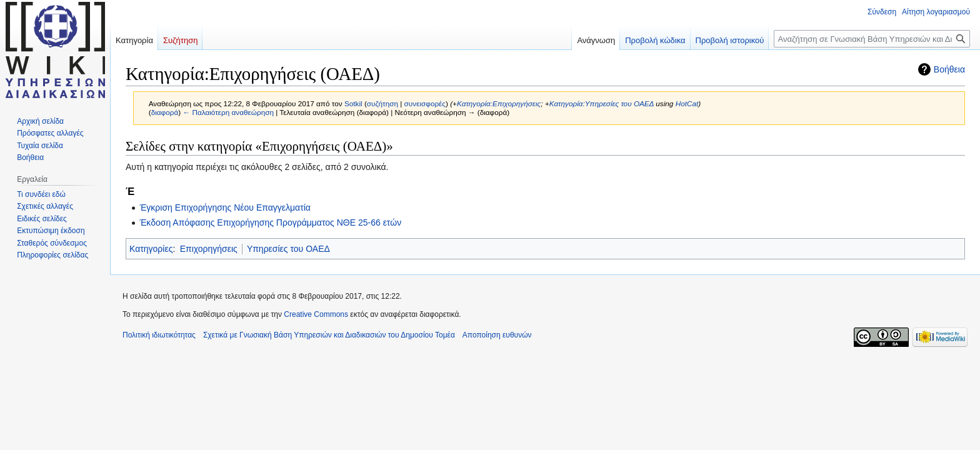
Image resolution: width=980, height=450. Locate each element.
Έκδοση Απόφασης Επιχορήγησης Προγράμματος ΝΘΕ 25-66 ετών (270, 222)
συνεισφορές (425, 103)
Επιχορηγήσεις (209, 249)
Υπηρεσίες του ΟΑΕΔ (288, 249)
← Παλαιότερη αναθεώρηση (228, 112)
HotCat (687, 103)
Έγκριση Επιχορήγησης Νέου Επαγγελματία (225, 207)
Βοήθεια (949, 69)
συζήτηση (382, 103)
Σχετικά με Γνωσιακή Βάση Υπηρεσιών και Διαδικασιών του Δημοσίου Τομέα (329, 335)
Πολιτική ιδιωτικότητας (159, 335)
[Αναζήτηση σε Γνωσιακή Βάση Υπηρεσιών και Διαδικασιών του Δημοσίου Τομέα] (872, 39)
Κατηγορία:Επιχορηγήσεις (499, 103)
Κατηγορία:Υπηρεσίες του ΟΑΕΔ (602, 103)
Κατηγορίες (151, 249)
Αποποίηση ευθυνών (497, 335)
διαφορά (165, 112)
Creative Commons (316, 314)
